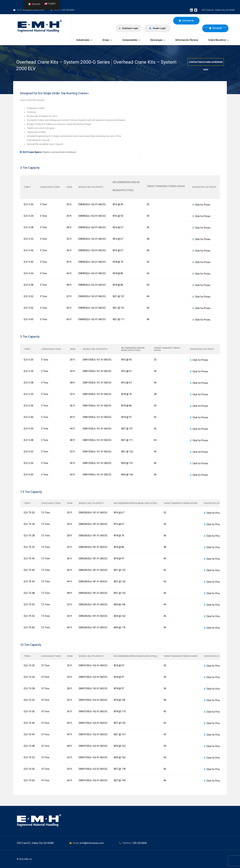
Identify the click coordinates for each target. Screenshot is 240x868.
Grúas (107, 40)
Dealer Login (157, 28)
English (50, 4)
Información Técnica (187, 40)
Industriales (84, 40)
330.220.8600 (68, 10)
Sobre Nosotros (218, 40)
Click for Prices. (203, 205)
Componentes (131, 40)
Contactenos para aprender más (206, 63)
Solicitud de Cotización (186, 22)
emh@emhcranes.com (33, 10)
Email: (76, 843)
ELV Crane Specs (32, 152)
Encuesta (215, 28)
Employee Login (128, 28)
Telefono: (127, 843)
